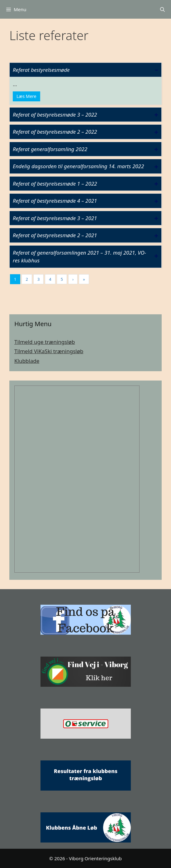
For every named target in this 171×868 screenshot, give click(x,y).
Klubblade (27, 361)
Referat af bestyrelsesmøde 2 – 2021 (55, 235)
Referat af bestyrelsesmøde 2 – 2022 (55, 132)
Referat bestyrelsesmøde (41, 70)
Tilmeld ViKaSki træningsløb (49, 351)
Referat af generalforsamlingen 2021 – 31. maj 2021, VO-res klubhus (79, 257)
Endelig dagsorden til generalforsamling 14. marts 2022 (78, 166)
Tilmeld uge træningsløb (45, 342)
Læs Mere (26, 96)
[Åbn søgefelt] (162, 9)
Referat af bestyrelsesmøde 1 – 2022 (55, 184)
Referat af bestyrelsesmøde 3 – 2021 (55, 218)
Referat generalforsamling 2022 (50, 149)
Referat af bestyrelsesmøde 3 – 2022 (55, 115)
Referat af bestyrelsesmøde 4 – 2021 (55, 201)
